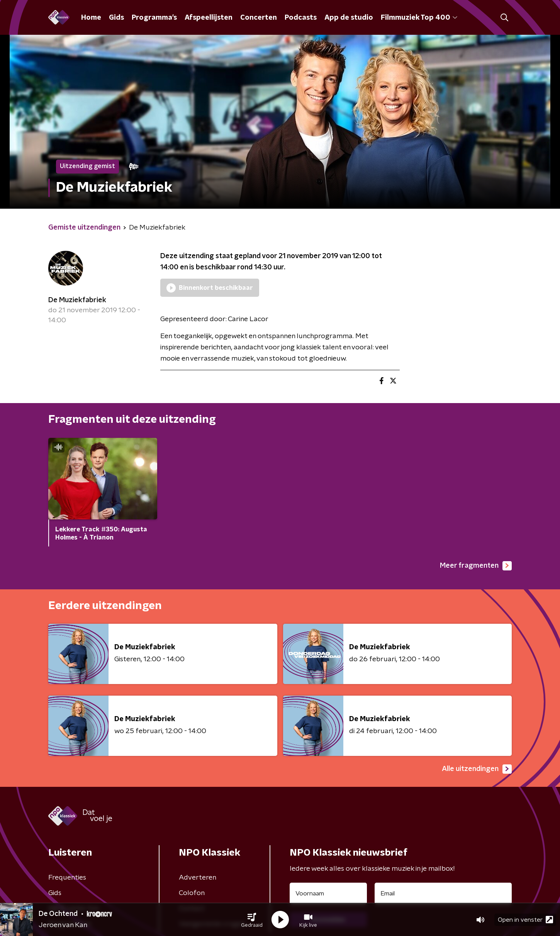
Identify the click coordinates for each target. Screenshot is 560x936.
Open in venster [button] (525, 920)
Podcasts (301, 18)
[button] (252, 920)
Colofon (192, 893)
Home (91, 18)
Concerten (259, 18)
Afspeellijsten (209, 18)
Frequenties (67, 878)
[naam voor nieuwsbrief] (328, 893)
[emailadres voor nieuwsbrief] (443, 893)
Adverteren (198, 878)
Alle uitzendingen (477, 769)
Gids (116, 18)
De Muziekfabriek (77, 300)
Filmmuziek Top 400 (419, 18)
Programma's (154, 18)
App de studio (349, 18)
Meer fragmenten (476, 566)
